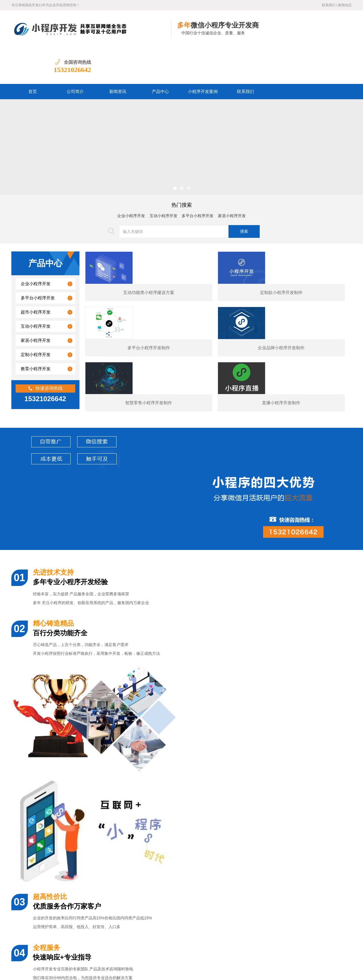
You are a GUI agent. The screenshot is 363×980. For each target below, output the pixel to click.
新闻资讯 (118, 55)
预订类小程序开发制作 (326, 792)
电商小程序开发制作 (236, 792)
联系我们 (329, 5)
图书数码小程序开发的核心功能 (55, 913)
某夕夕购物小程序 (54, 792)
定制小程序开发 (36, 318)
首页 (33, 55)
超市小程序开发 (36, 275)
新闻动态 (345, 5)
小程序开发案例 (203, 55)
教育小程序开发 (36, 332)
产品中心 (160, 55)
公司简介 (75, 55)
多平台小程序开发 (198, 179)
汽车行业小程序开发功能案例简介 (57, 900)
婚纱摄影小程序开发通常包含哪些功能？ (63, 848)
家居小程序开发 (232, 179)
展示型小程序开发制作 (145, 792)
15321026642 (333, 33)
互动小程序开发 (163, 179)
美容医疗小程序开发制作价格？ (55, 887)
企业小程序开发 (131, 179)
